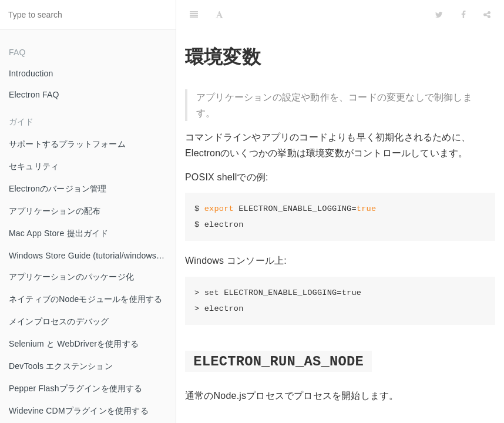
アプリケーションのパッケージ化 (71, 277)
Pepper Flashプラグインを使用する (76, 388)
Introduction (31, 73)
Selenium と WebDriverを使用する (74, 344)
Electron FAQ (34, 95)
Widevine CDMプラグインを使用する (79, 411)
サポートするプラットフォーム (67, 144)
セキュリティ (34, 166)
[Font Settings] (219, 15)
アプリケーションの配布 (55, 211)
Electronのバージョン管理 (58, 189)
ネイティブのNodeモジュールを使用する (85, 299)
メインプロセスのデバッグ (59, 321)
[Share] (487, 15)
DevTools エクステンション (61, 366)
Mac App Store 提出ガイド (59, 233)
